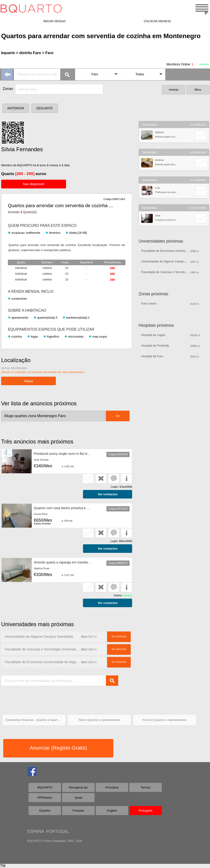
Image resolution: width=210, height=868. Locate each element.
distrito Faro (30, 53)
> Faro (48, 53)
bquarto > (10, 53)
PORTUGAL (58, 831)
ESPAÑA (36, 831)
